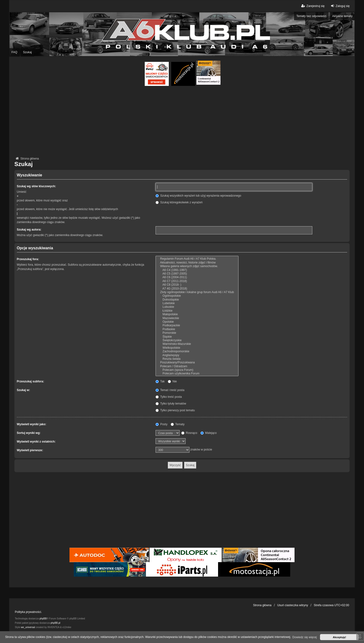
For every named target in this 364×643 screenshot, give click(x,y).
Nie (172, 381)
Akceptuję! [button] (339, 637)
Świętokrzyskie (197, 340)
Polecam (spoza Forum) (197, 370)
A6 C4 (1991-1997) (197, 270)
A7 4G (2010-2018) (197, 289)
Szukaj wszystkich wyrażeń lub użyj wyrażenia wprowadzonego (198, 196)
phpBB (43, 619)
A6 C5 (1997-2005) (197, 274)
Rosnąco (189, 433)
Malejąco (209, 433)
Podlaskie (197, 329)
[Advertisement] (182, 122)
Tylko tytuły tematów (171, 404)
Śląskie (197, 337)
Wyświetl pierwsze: (30, 450)
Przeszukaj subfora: (30, 381)
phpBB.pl (55, 623)
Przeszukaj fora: (28, 259)
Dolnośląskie (197, 300)
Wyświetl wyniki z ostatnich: (36, 442)
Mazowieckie (197, 318)
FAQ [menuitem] (14, 52)
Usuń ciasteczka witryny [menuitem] (293, 605)
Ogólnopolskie (197, 296)
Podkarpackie (197, 325)
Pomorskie (197, 333)
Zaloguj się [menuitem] (340, 6)
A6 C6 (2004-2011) (197, 277)
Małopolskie (197, 314)
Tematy (178, 424)
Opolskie (197, 322)
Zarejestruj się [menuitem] (312, 6)
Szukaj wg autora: (29, 230)
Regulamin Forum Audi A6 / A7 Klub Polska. (197, 259)
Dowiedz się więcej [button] (304, 637)
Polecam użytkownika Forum (197, 374)
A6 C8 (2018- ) (197, 285)
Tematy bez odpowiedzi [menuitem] (311, 16)
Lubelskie (197, 303)
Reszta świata (197, 359)
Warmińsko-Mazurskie (197, 344)
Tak (160, 381)
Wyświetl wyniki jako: (31, 424)
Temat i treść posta (170, 390)
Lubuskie (197, 307)
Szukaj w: (23, 390)
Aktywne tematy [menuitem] (342, 16)
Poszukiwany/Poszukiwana (197, 363)
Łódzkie (197, 311)
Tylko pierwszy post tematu (175, 410)
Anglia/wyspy (197, 355)
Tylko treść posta (169, 397)
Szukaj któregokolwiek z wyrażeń (179, 202)
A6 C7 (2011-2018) (197, 281)
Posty (161, 424)
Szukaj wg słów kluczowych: (36, 186)
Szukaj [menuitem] (27, 52)
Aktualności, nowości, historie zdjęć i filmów (197, 263)
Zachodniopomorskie (197, 351)
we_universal (28, 627)
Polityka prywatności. (28, 612)
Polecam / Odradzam (197, 366)
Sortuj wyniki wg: (29, 433)
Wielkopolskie (197, 348)
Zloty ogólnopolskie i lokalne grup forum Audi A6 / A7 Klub (197, 292)
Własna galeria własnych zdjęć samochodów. (197, 266)
